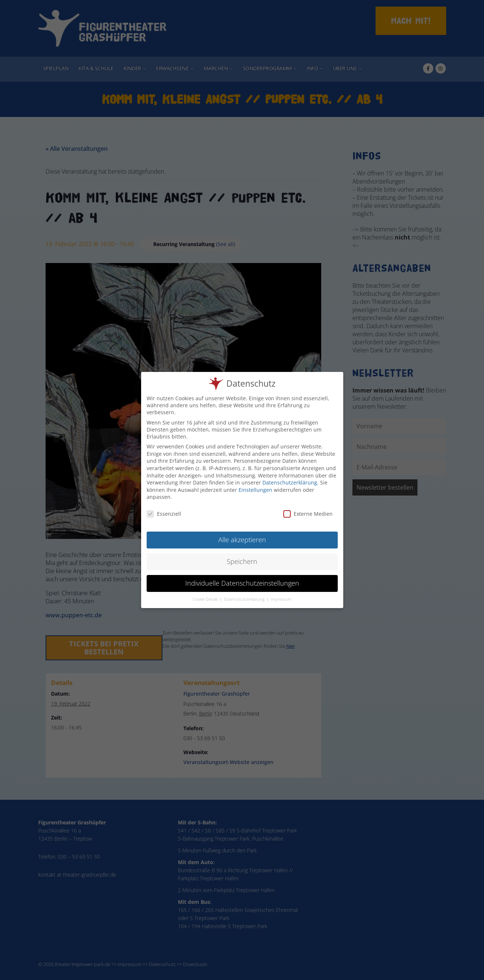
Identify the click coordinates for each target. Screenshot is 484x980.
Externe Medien (308, 509)
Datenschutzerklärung (290, 478)
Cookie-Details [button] (206, 594)
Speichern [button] (242, 557)
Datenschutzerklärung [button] (245, 594)
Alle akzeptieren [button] (242, 535)
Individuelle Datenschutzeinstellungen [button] (242, 578)
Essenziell (164, 509)
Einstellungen (255, 485)
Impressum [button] (281, 594)
